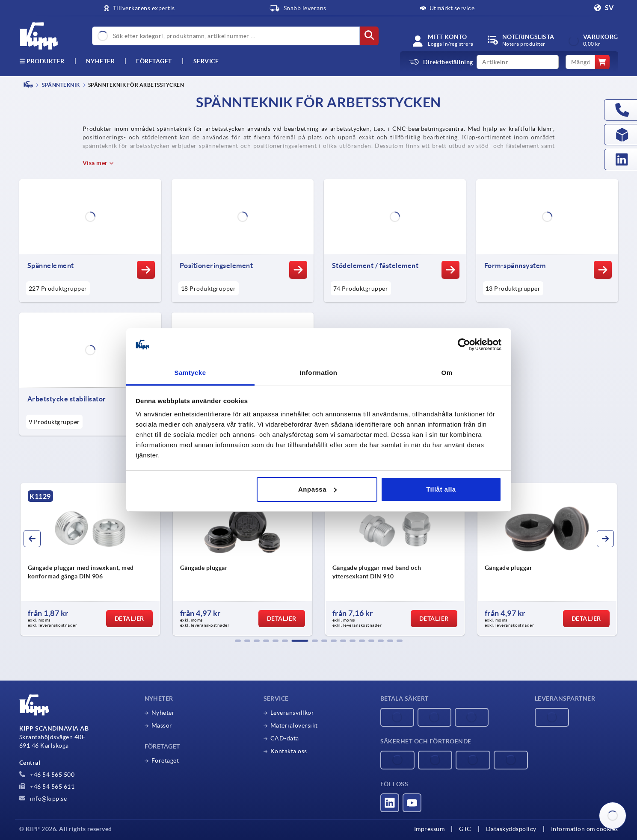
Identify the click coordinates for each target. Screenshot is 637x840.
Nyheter (163, 713)
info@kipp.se (43, 799)
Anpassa (317, 489)
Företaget (154, 61)
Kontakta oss (289, 751)
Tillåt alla (441, 489)
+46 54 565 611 (47, 787)
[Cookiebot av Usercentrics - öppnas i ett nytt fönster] (464, 345)
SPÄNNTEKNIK (61, 85)
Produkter (42, 61)
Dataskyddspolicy (511, 829)
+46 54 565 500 (47, 775)
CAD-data (285, 738)
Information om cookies (585, 829)
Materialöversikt (294, 725)
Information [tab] (319, 373)
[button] (238, 641)
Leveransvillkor (292, 713)
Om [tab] (447, 373)
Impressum (430, 829)
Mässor (162, 725)
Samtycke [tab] (190, 373)
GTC (465, 829)
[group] (105, 560)
